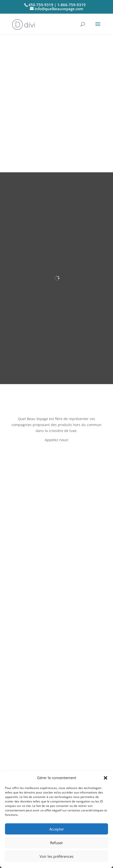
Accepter (57, 829)
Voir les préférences (56, 856)
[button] (106, 778)
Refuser (56, 843)
